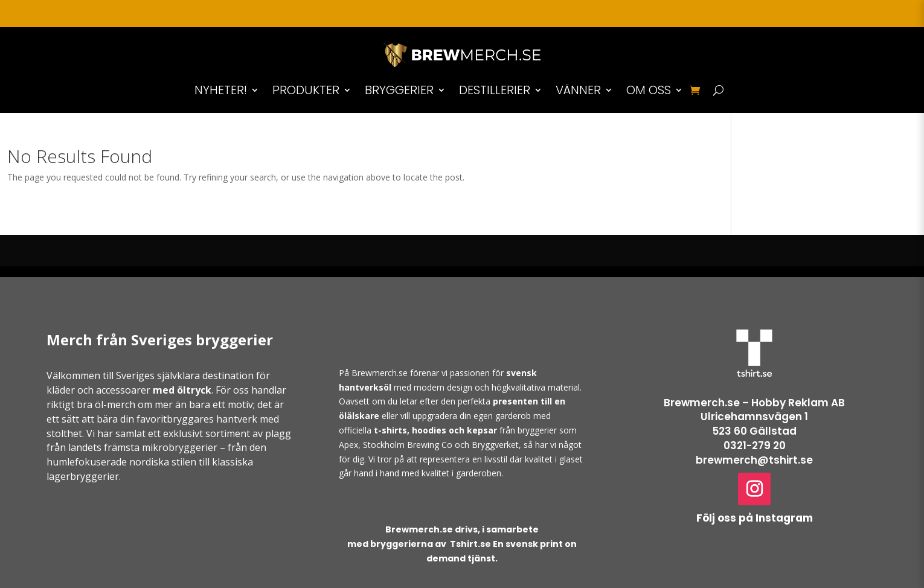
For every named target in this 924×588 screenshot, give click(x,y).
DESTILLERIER (495, 90)
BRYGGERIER (399, 90)
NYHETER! (221, 90)
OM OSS (649, 90)
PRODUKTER (306, 90)
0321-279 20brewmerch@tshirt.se (754, 453)
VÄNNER (578, 90)
